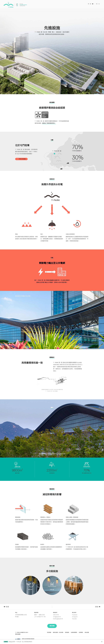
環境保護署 (18, 634)
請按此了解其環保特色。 (49, 123)
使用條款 (67, 632)
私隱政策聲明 (74, 632)
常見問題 (49, 632)
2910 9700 (56, 615)
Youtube (74, 619)
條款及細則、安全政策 (58, 632)
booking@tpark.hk (58, 619)
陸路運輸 (79, 161)
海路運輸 (79, 151)
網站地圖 (87, 632)
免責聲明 (81, 632)
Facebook (75, 615)
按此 (11, 642)
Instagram (75, 617)
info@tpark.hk (57, 617)
